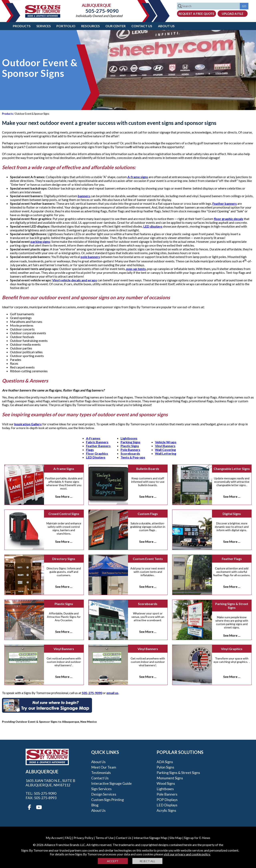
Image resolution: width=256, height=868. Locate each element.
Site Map (176, 838)
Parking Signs (130, 442)
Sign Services (101, 789)
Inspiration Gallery (28, 424)
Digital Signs (232, 514)
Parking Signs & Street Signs (232, 606)
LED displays (153, 226)
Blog (95, 805)
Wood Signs (166, 783)
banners (84, 196)
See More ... (64, 496)
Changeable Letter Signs (232, 469)
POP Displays (167, 800)
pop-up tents (136, 269)
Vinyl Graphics (232, 649)
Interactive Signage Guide (111, 783)
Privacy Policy (83, 838)
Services (44, 26)
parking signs (40, 241)
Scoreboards (130, 453)
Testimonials (101, 773)
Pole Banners (130, 450)
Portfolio (66, 26)
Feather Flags (232, 559)
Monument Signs (170, 778)
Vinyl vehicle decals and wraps (75, 280)
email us (112, 693)
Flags (90, 450)
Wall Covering (165, 450)
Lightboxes (129, 438)
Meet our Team (104, 767)
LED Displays (96, 457)
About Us (166, 26)
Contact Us (142, 26)
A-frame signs (138, 177)
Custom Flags (148, 514)
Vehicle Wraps (166, 442)
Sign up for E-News (197, 838)
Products (22, 26)
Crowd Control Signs (64, 514)
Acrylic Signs (166, 810)
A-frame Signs (64, 469)
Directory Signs (64, 559)
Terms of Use (104, 838)
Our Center (115, 26)
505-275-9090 (99, 11)
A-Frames (93, 438)
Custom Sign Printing (107, 800)
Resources (90, 26)
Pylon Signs (165, 767)
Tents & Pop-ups (133, 457)
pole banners (90, 257)
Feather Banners (98, 446)
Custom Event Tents (148, 559)
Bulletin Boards (148, 469)
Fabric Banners (97, 442)
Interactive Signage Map (150, 838)
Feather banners (225, 203)
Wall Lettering (166, 453)
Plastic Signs (130, 446)
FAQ (68, 838)
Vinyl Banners (165, 446)
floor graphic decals (228, 219)
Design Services (104, 794)
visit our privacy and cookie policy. (187, 854)
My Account (54, 838)
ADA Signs (165, 762)
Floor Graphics (97, 453)
